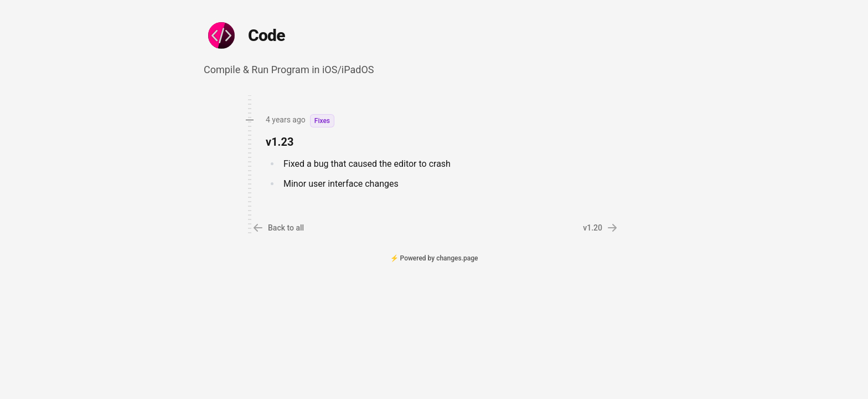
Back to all (278, 228)
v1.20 (600, 228)
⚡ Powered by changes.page (434, 258)
